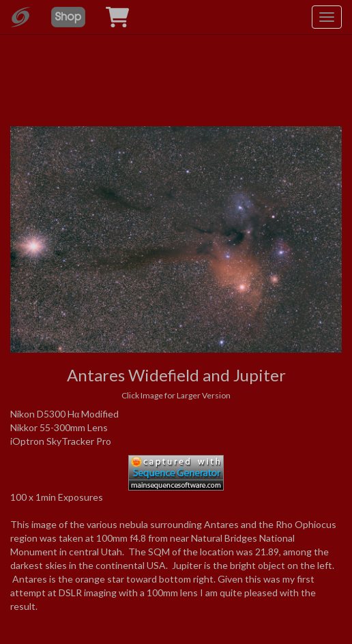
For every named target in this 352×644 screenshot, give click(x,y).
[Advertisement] (176, 55)
